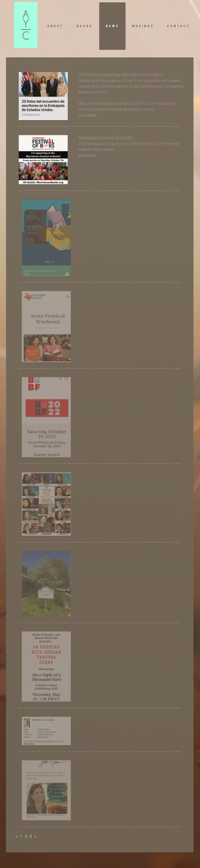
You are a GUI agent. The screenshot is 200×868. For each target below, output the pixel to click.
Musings (143, 26)
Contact (179, 26)
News (112, 26)
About (55, 26)
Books (85, 26)
